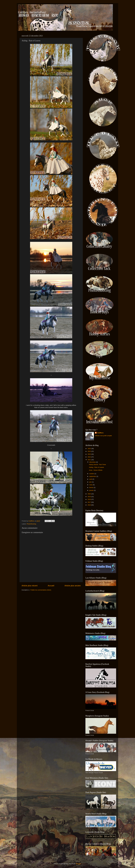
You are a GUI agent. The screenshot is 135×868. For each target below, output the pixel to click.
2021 (89, 460)
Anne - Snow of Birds (96, 470)
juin (91, 482)
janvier (92, 490)
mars (91, 485)
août (91, 479)
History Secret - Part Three (97, 465)
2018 (89, 499)
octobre (92, 474)
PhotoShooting (31, 524)
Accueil (51, 586)
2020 (89, 494)
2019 (89, 497)
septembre (93, 476)
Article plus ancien (73, 586)
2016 (89, 505)
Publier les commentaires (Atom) (41, 590)
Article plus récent (30, 586)
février (91, 487)
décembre (93, 462)
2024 (89, 451)
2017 (89, 502)
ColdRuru (100, 433)
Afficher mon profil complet (103, 436)
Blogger (78, 864)
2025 (89, 449)
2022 (89, 457)
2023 (89, 454)
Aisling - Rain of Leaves (97, 467)
